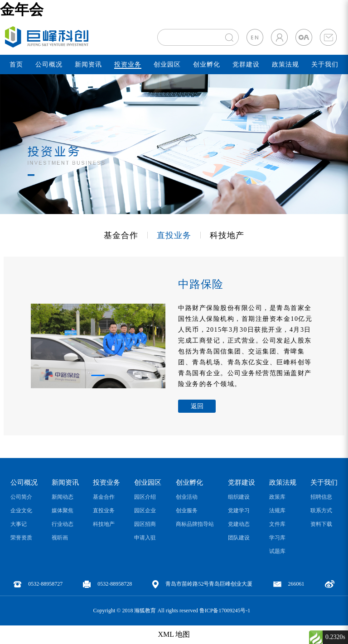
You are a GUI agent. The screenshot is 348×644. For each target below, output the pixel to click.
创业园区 (167, 64)
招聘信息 (321, 497)
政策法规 (285, 64)
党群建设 (246, 64)
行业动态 (63, 524)
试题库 (277, 551)
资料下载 (321, 524)
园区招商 (145, 524)
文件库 (277, 524)
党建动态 (239, 524)
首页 (16, 64)
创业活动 (187, 497)
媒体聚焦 (63, 510)
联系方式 (321, 510)
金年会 (22, 10)
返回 (197, 406)
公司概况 (49, 64)
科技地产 (227, 235)
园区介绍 (145, 497)
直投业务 (174, 235)
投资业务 (128, 64)
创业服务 (187, 510)
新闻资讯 (88, 64)
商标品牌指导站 (195, 524)
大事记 (19, 524)
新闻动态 (63, 497)
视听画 (60, 538)
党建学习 (239, 510)
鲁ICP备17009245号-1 (225, 611)
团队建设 (239, 538)
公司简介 (21, 497)
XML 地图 (174, 634)
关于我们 (325, 64)
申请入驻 (145, 538)
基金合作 (121, 235)
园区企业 (145, 510)
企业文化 (21, 510)
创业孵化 (207, 64)
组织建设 (239, 497)
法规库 (277, 510)
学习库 (277, 538)
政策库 (277, 497)
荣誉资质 (21, 538)
